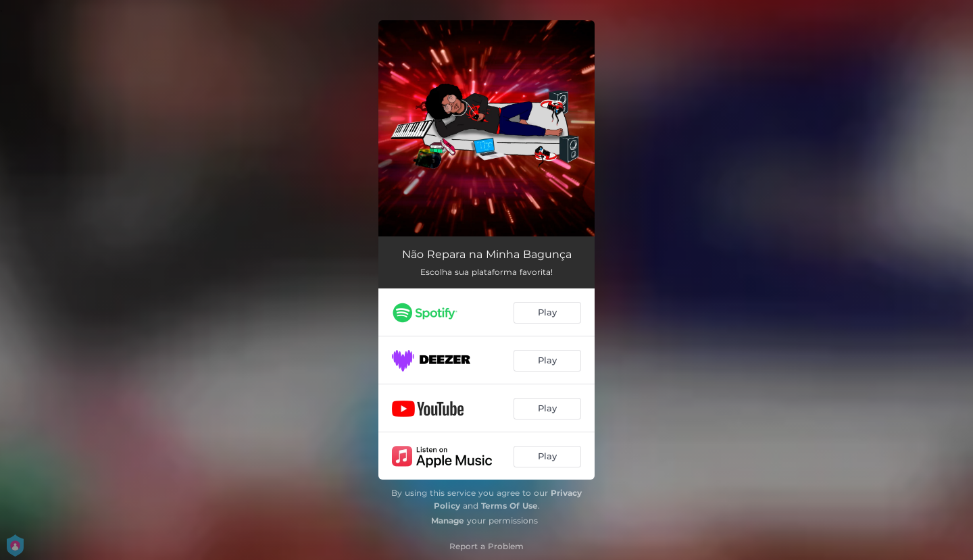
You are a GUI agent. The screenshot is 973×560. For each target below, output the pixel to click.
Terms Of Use (509, 506)
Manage (448, 520)
